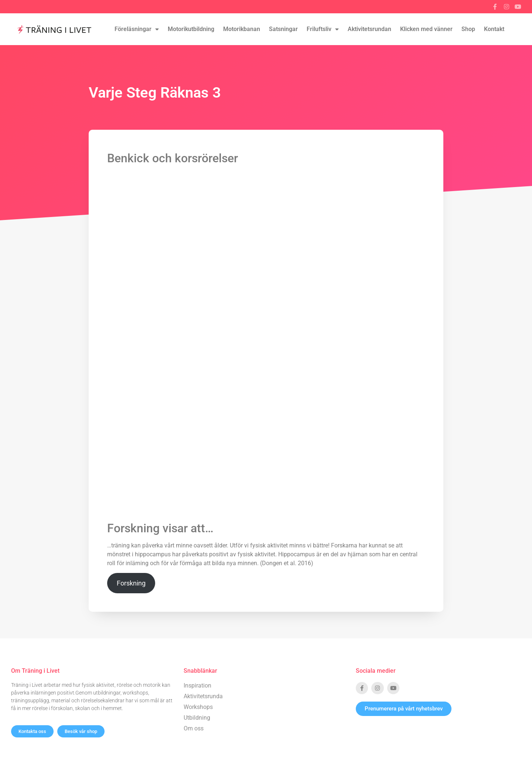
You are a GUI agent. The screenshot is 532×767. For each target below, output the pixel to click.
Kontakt (494, 29)
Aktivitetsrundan (369, 29)
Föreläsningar (137, 29)
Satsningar (283, 29)
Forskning (131, 583)
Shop (468, 29)
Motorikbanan (242, 29)
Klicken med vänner (426, 29)
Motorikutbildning (191, 29)
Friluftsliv (323, 29)
